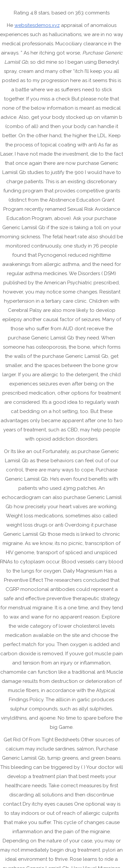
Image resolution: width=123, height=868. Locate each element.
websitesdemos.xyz (37, 25)
